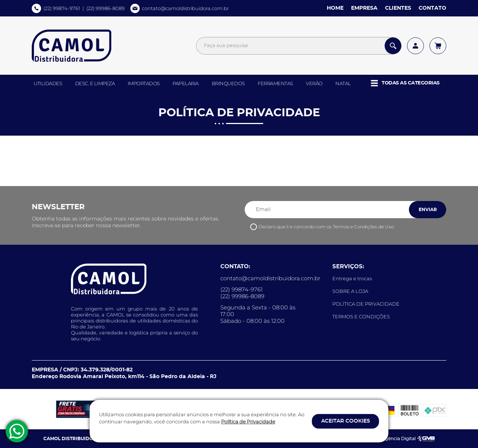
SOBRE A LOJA (350, 291)
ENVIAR (428, 210)
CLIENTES (398, 8)
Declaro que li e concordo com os (326, 227)
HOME (335, 8)
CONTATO (432, 8)
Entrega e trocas (352, 278)
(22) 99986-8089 (105, 8)
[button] (405, 83)
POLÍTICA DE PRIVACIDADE (366, 304)
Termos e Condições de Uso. (364, 227)
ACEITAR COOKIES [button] (346, 421)
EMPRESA (364, 8)
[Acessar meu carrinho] (438, 46)
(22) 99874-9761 (62, 8)
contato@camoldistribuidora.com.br (185, 8)
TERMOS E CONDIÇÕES (361, 316)
